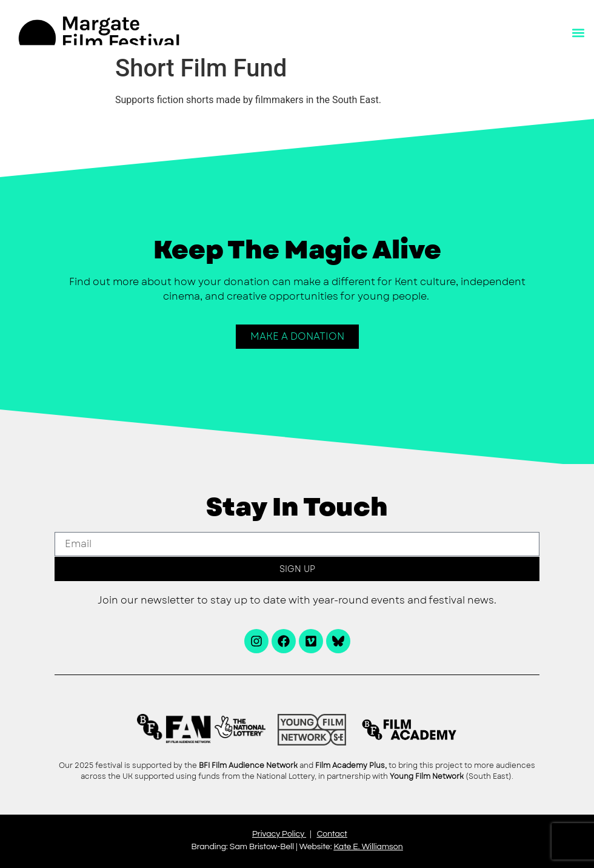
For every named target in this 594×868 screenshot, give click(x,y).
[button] (578, 33)
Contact (332, 834)
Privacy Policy (278, 834)
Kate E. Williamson (368, 847)
